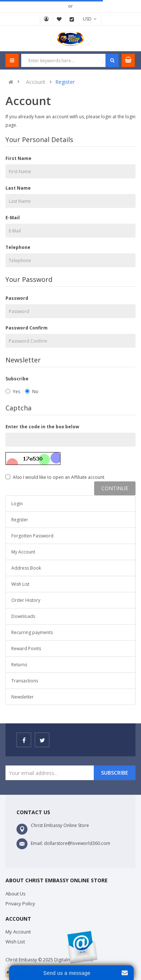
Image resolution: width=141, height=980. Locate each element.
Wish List (20, 584)
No (32, 392)
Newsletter (23, 697)
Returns (19, 665)
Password (17, 298)
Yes (13, 392)
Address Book (26, 568)
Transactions (25, 681)
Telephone (18, 247)
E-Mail (13, 218)
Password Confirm (27, 328)
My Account (47, 19)
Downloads (23, 616)
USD (90, 19)
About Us (16, 894)
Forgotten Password (32, 536)
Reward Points (26, 649)
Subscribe (17, 379)
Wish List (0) (59, 19)
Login (17, 504)
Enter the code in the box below (42, 427)
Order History (26, 600)
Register (65, 82)
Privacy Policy (20, 903)
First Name (18, 158)
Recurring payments (32, 632)
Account (36, 82)
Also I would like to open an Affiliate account (55, 477)
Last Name (18, 188)
